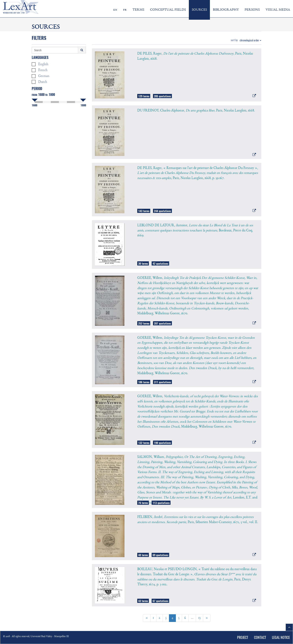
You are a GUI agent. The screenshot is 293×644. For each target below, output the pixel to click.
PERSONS (252, 10)
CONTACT (260, 637)
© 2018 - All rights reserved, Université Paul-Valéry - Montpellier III (36, 637)
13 (199, 618)
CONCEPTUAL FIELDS (168, 10)
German (41, 76)
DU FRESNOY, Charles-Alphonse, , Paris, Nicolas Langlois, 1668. (196, 111)
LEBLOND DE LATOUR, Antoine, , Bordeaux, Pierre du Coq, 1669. (195, 231)
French (40, 70)
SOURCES (199, 10)
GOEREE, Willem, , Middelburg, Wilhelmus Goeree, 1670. (197, 412)
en (115, 10)
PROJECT (243, 637)
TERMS (138, 10)
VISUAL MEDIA (278, 10)
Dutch (39, 82)
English (40, 64)
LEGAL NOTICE (281, 637)
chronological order (250, 40)
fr (125, 10)
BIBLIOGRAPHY (226, 10)
